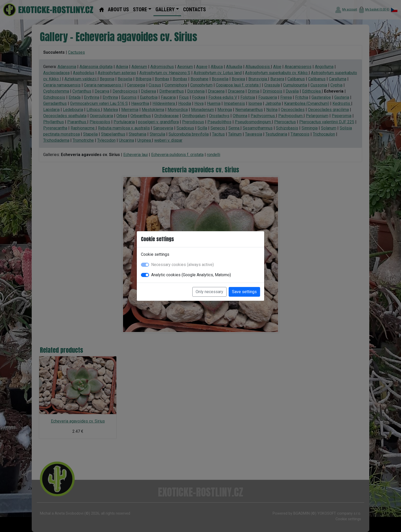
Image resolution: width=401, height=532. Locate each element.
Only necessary (209, 292)
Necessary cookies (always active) (182, 265)
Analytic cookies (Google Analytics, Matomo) (191, 275)
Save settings (244, 292)
